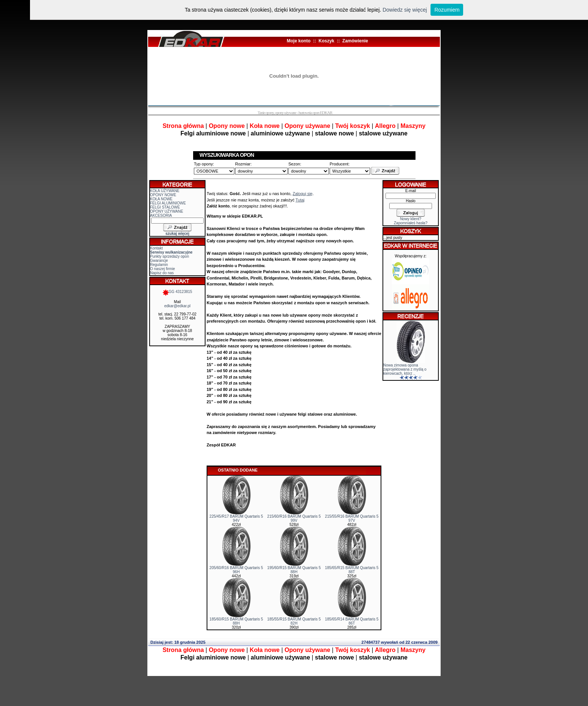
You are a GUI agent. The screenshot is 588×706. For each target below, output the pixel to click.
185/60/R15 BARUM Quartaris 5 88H (236, 621)
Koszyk (326, 41)
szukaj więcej (177, 234)
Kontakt (156, 248)
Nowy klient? (411, 219)
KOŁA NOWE (161, 199)
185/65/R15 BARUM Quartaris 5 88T (352, 570)
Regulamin (159, 265)
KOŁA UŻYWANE (165, 191)
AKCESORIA (161, 216)
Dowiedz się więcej (405, 10)
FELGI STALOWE (165, 207)
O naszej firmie (163, 269)
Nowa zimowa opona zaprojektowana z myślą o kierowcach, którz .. (405, 369)
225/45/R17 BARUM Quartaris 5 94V (236, 518)
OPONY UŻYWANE (166, 211)
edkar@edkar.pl (177, 306)
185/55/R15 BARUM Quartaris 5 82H (294, 621)
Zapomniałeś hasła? (411, 223)
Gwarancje (159, 261)
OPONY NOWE (163, 195)
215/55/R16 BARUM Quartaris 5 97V (352, 518)
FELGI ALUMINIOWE (168, 203)
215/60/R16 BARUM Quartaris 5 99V (294, 518)
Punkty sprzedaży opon (169, 256)
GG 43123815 (178, 292)
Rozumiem (447, 10)
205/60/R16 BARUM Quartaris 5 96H (236, 570)
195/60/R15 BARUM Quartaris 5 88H (294, 570)
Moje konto (299, 41)
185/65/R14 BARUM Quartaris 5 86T (352, 621)
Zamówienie (355, 41)
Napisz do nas (162, 273)
